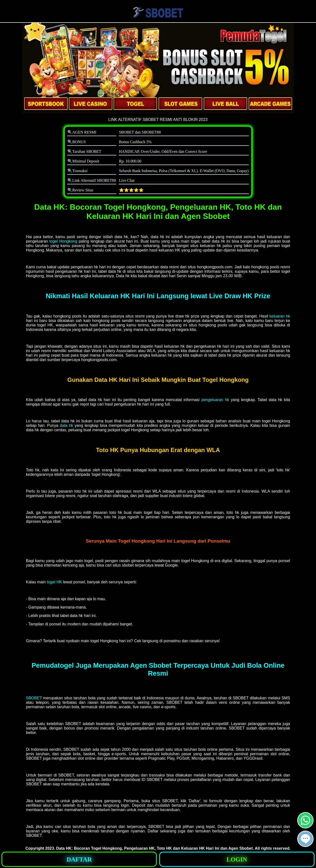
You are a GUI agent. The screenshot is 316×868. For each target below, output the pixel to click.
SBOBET (34, 698)
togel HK (54, 582)
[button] (305, 839)
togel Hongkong (63, 241)
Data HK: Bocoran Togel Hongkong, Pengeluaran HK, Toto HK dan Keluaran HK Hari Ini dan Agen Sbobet (155, 848)
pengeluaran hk (215, 400)
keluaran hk (280, 316)
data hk (66, 425)
